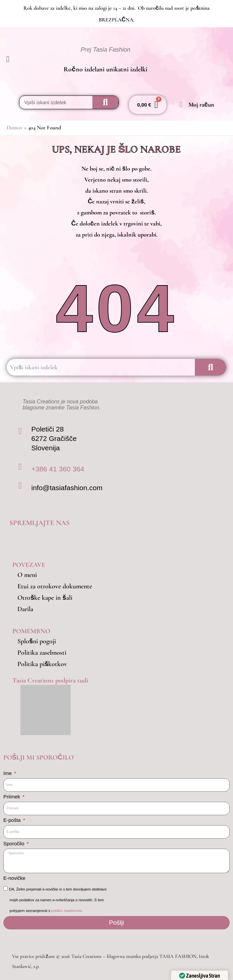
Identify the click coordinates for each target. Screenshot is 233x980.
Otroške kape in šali (45, 598)
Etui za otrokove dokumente (55, 586)
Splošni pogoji (37, 641)
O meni (27, 575)
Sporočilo (15, 843)
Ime (8, 773)
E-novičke (14, 878)
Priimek (12, 797)
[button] (19, 60)
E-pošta (13, 820)
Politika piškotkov (42, 664)
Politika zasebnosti (42, 653)
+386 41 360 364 (58, 469)
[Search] (105, 102)
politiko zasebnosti (66, 911)
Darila (25, 609)
